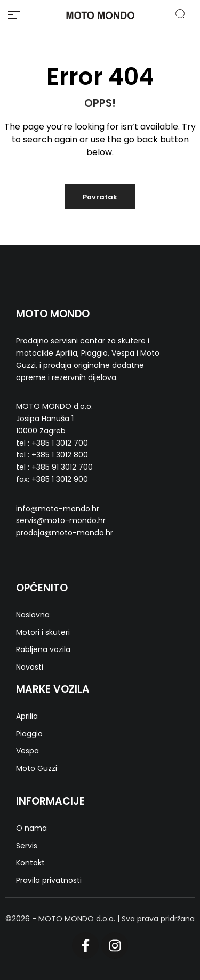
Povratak (100, 197)
